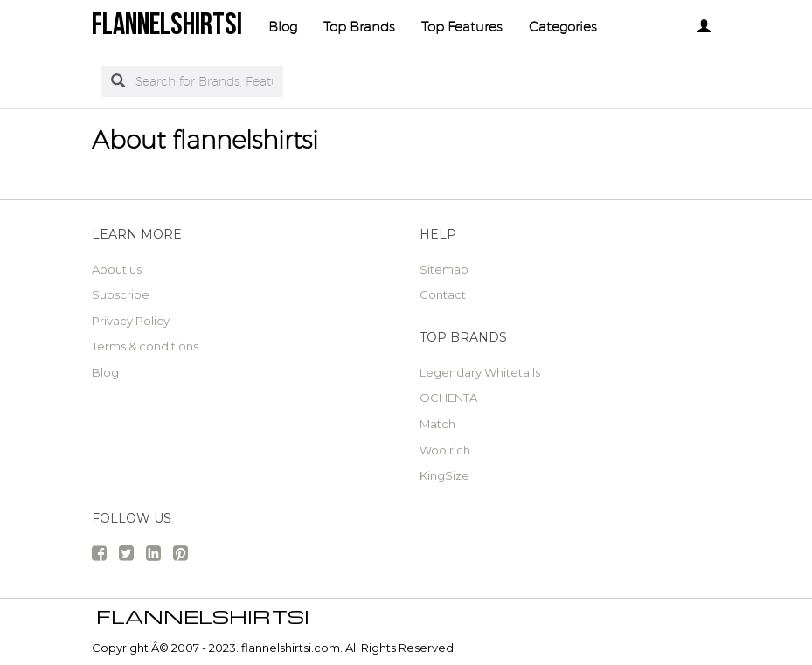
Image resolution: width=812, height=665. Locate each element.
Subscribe (121, 294)
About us (117, 269)
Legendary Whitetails (480, 372)
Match (437, 424)
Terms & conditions (145, 346)
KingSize (444, 475)
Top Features (462, 27)
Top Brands (359, 27)
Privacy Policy (131, 321)
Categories (563, 27)
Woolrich (445, 450)
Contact (443, 294)
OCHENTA (448, 398)
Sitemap (444, 269)
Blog (283, 27)
